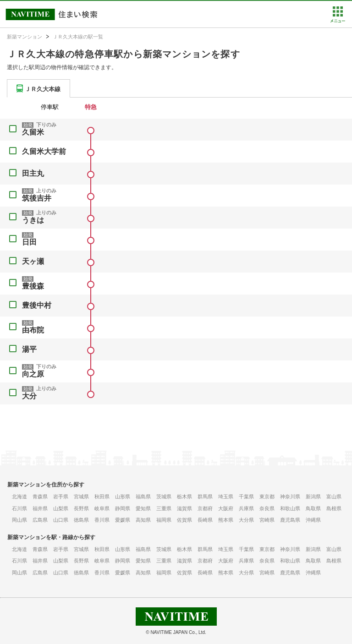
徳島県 (81, 520)
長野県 (81, 508)
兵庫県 (246, 508)
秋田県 (102, 497)
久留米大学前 (44, 151)
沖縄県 (313, 520)
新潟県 (313, 497)
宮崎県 (267, 520)
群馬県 (205, 497)
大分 (29, 396)
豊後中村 (37, 305)
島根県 (334, 508)
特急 (91, 107)
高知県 (143, 520)
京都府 (205, 508)
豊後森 (33, 286)
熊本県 (226, 520)
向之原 (33, 374)
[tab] (38, 88)
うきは (33, 220)
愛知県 (143, 508)
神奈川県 (290, 497)
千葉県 (246, 497)
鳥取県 (313, 508)
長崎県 (205, 520)
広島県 (40, 520)
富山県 (334, 497)
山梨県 (61, 508)
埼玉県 (226, 497)
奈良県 (267, 508)
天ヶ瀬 (33, 261)
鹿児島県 (290, 520)
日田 (29, 242)
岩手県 (61, 497)
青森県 (40, 497)
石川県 (19, 508)
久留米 (33, 132)
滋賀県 (184, 508)
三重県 (164, 508)
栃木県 (184, 497)
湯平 (29, 349)
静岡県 (123, 508)
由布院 (33, 330)
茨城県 (164, 497)
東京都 (267, 497)
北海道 (19, 497)
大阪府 (226, 508)
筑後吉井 (37, 198)
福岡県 (164, 520)
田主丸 (33, 173)
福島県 (143, 497)
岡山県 (19, 520)
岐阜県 (102, 508)
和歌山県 (290, 508)
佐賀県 (184, 520)
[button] (338, 21)
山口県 (61, 520)
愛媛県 (123, 520)
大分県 (246, 520)
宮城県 (81, 497)
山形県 (123, 497)
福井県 (40, 508)
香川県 (102, 520)
